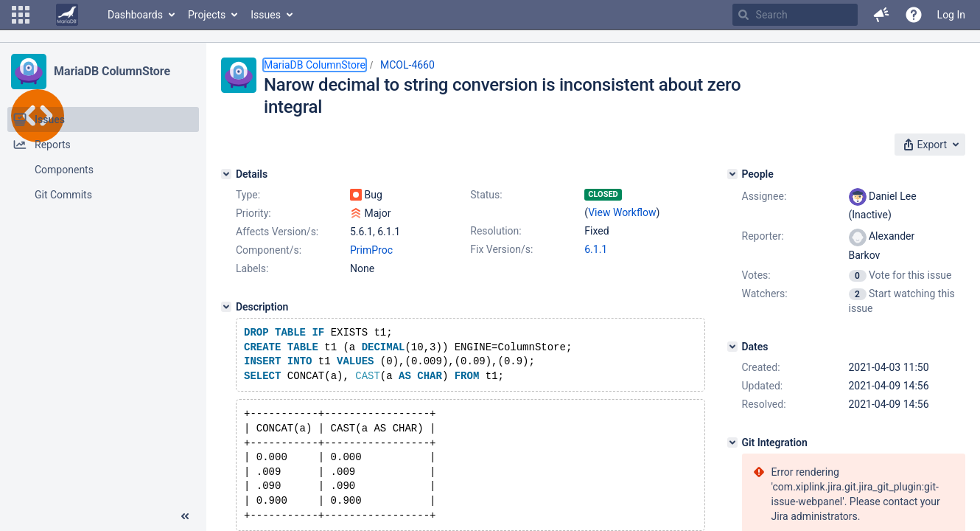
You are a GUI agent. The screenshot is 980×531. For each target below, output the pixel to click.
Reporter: (763, 236)
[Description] (226, 307)
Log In (951, 15)
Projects (207, 15)
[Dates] (732, 347)
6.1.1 (596, 249)
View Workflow (622, 212)
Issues (266, 15)
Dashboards (135, 15)
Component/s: (269, 250)
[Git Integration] (732, 442)
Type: (248, 195)
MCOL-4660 (407, 65)
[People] (732, 174)
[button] (21, 15)
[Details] (226, 174)
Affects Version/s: (277, 232)
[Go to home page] (67, 15)
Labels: (252, 268)
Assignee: (764, 196)
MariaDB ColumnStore (112, 71)
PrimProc (371, 250)
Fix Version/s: (501, 249)
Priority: (253, 213)
